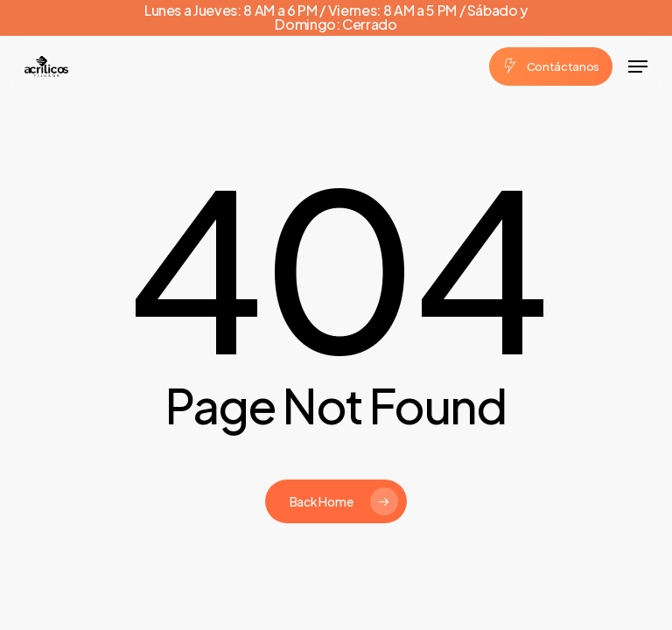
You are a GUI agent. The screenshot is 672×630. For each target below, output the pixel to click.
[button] (638, 66)
